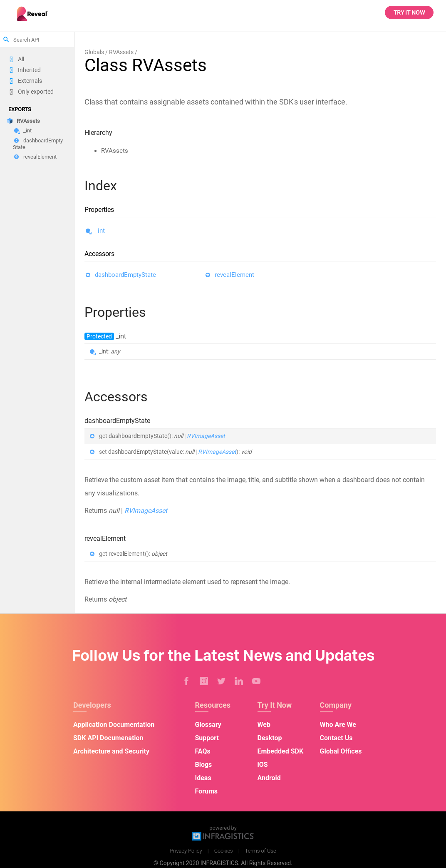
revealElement (40, 157)
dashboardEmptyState (38, 144)
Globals (94, 52)
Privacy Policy (186, 851)
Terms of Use (261, 851)
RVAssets (28, 121)
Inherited (29, 70)
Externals (30, 81)
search (6, 40)
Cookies (224, 851)
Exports (20, 109)
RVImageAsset (206, 436)
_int (27, 131)
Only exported (36, 92)
